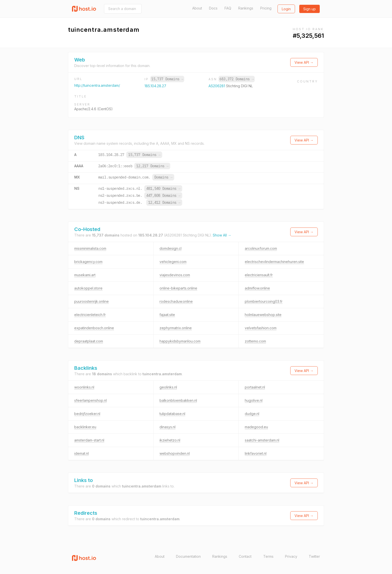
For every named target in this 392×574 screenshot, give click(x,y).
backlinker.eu (85, 427)
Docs (213, 8)
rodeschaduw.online (176, 301)
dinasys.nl (167, 427)
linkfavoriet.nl (256, 453)
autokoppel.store (88, 288)
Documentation (188, 556)
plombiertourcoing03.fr (264, 301)
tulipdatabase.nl (172, 414)
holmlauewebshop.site (263, 315)
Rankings (246, 8)
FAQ (228, 8)
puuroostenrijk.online (91, 301)
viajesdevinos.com (175, 275)
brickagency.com (88, 262)
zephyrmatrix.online (176, 328)
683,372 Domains (236, 79)
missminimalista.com (90, 248)
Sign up (309, 9)
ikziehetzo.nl (170, 440)
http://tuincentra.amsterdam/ (97, 85)
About (197, 8)
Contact (245, 556)
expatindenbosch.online (94, 328)
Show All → (222, 235)
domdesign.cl (170, 248)
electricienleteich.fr (90, 315)
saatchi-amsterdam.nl (262, 440)
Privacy (291, 556)
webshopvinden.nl (175, 453)
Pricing (266, 8)
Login (286, 9)
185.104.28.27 (155, 86)
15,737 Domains (167, 79)
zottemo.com (255, 341)
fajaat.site (167, 315)
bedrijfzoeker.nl (87, 414)
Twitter (314, 556)
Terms (268, 556)
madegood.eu (256, 427)
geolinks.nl (168, 387)
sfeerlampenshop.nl (90, 400)
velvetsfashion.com (261, 328)
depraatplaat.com (89, 341)
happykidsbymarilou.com (180, 341)
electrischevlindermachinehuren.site (274, 262)
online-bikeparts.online (178, 288)
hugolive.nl (254, 400)
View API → (304, 62)
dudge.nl (252, 414)
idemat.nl (81, 453)
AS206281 (217, 86)
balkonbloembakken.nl (178, 400)
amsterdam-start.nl (89, 440)
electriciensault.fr (259, 275)
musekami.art (85, 275)
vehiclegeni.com (173, 262)
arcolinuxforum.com (261, 248)
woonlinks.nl (84, 387)
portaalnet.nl (255, 387)
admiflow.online (257, 288)
